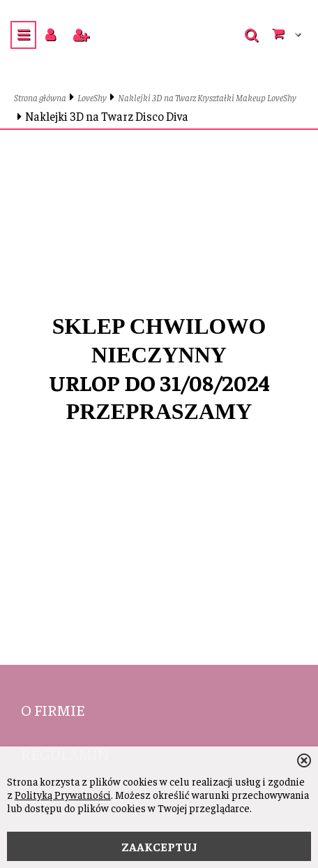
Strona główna (40, 97)
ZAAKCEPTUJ (159, 846)
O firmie (53, 709)
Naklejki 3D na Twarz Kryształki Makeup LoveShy (207, 97)
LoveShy (92, 97)
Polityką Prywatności (63, 794)
